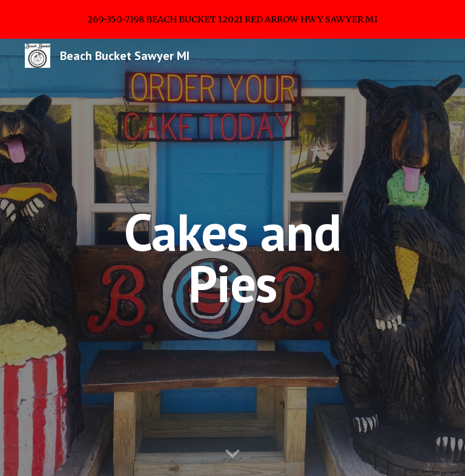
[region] (232, 19)
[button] (232, 454)
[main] (232, 258)
